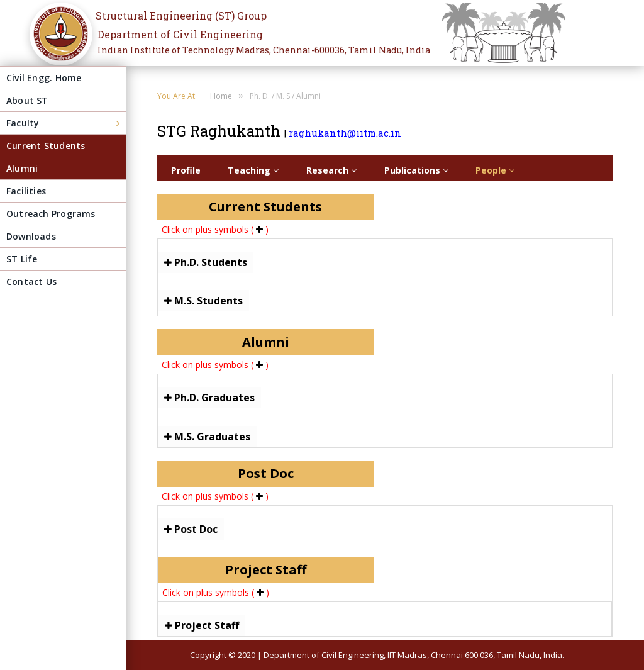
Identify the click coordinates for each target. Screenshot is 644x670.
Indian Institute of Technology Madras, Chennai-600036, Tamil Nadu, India (264, 50)
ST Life (22, 259)
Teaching (253, 170)
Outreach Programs (51, 214)
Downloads (31, 236)
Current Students (46, 146)
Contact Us (31, 282)
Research (331, 170)
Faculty (23, 123)
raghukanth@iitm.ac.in (345, 133)
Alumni (22, 168)
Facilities (26, 191)
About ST (27, 100)
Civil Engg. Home (44, 78)
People (495, 170)
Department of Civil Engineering (180, 34)
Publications (416, 170)
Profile (186, 170)
